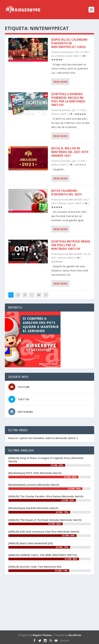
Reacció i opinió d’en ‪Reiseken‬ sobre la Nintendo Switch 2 (43, 438)
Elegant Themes (42, 635)
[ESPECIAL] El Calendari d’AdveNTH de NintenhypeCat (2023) (70, 43)
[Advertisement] (49, 603)
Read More (60, 82)
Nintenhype (67, 52)
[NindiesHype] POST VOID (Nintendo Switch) (35, 473)
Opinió (69, 56)
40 (39, 295)
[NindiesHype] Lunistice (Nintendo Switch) (34, 485)
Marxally (66, 110)
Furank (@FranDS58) (72, 200)
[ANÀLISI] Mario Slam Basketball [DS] (31, 543)
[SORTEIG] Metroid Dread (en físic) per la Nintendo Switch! (71, 245)
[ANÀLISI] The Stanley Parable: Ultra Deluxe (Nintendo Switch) (46, 496)
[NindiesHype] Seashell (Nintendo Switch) (33, 508)
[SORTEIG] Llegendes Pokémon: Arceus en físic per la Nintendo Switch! (68, 99)
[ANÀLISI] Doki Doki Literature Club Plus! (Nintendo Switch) (44, 532)
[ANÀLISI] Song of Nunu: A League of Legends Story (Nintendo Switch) (46, 460)
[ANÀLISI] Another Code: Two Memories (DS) (35, 567)
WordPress (75, 635)
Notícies (60, 56)
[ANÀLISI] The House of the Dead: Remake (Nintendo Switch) (45, 520)
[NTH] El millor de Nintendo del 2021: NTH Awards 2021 (70, 152)
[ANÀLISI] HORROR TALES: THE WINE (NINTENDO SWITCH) (43, 555)
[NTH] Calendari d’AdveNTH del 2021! (67, 192)
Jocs (53, 56)
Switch (76, 56)
